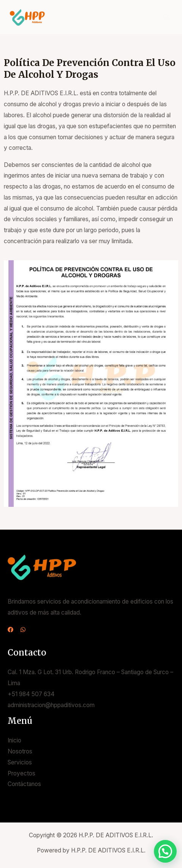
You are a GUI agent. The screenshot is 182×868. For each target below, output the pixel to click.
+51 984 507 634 (31, 694)
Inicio (14, 740)
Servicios (20, 762)
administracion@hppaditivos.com (51, 705)
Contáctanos (24, 784)
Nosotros (20, 751)
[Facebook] (10, 630)
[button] (165, 851)
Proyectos (21, 773)
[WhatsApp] (23, 630)
